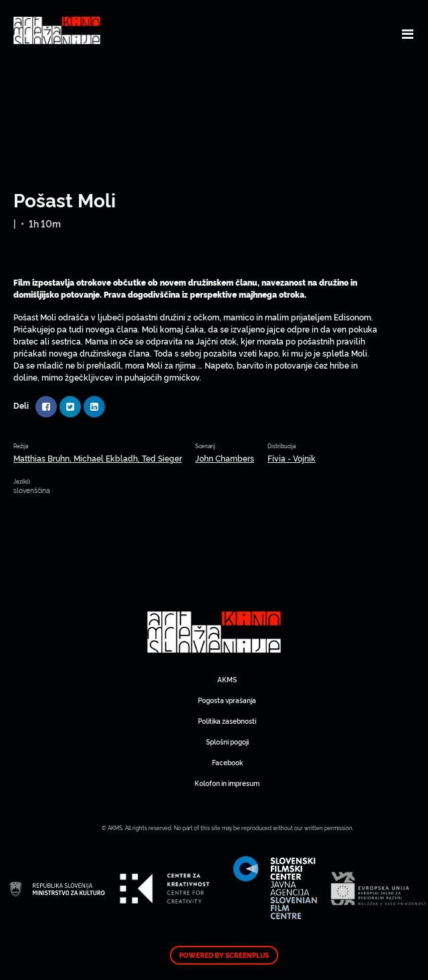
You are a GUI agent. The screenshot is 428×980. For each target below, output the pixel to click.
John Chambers (225, 458)
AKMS (227, 679)
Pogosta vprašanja (227, 700)
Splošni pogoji (227, 742)
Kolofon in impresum (227, 783)
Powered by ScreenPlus (224, 955)
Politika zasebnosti (227, 721)
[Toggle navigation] (408, 33)
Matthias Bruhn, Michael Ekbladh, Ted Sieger (98, 458)
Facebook (227, 762)
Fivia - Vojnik (292, 458)
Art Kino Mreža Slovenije (214, 632)
